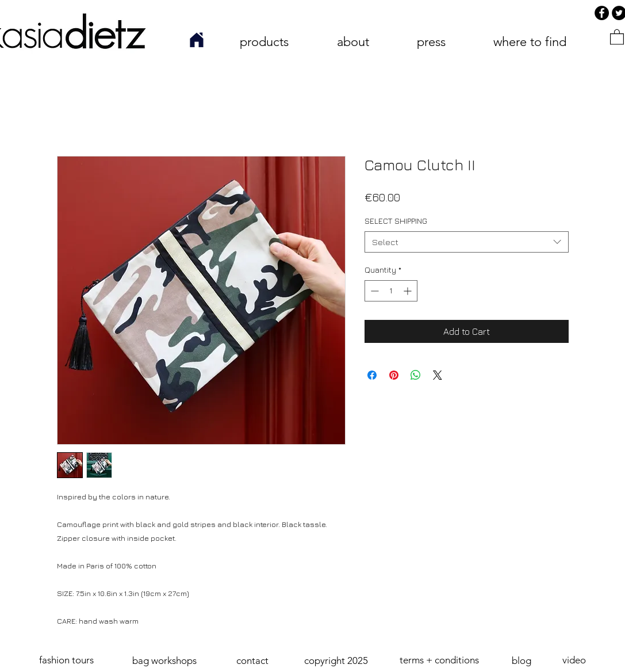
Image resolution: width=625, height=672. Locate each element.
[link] (617, 37)
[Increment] (409, 291)
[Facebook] (602, 13)
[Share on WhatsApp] (416, 375)
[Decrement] (373, 291)
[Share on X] (438, 375)
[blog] (522, 661)
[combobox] (467, 242)
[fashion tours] (67, 660)
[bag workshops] (164, 661)
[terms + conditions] (440, 660)
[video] (574, 660)
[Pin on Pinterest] (394, 375)
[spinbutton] (391, 291)
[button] (336, 661)
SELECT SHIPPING (396, 221)
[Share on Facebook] (372, 375)
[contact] (252, 661)
